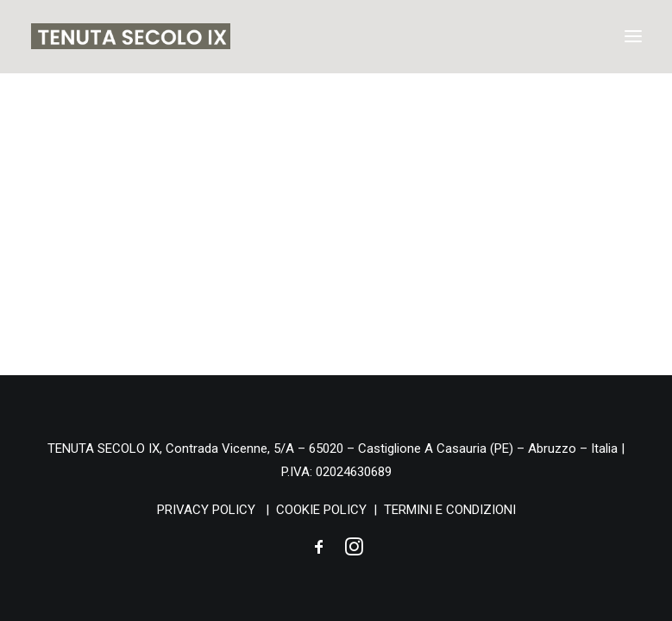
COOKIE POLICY (321, 510)
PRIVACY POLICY (206, 510)
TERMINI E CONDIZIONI (450, 510)
